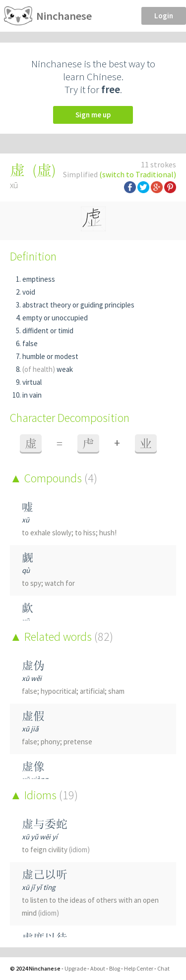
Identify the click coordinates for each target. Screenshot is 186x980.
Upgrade (75, 968)
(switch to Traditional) (138, 174)
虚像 (33, 766)
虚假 (33, 716)
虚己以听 (45, 874)
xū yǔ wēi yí (40, 837)
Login (164, 16)
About (98, 968)
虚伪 (33, 665)
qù (26, 570)
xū (26, 520)
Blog (115, 968)
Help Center (139, 968)
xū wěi (32, 678)
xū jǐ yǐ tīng (39, 887)
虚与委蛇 (45, 824)
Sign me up (93, 115)
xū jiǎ (30, 729)
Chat (163, 968)
